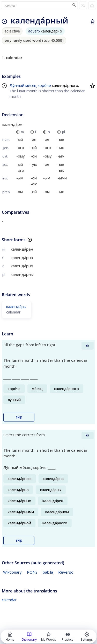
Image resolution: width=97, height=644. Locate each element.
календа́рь (16, 307)
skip (19, 417)
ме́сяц (31, 85)
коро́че (44, 85)
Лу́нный (17, 85)
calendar (9, 600)
